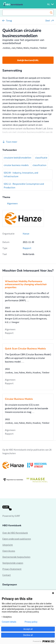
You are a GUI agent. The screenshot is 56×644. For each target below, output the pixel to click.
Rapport (27, 248)
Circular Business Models (19, 399)
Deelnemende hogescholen (16, 557)
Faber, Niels (23, 48)
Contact (7, 575)
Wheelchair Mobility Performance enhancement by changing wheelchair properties (26, 284)
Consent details (9, 622)
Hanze (26, 234)
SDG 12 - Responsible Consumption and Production (24, 186)
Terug (9, 21)
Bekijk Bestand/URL (28, 60)
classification (39, 165)
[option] (28, 473)
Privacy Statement (12, 569)
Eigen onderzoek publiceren (17, 539)
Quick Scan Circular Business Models (25, 349)
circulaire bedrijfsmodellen (17, 158)
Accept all (28, 629)
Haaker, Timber (39, 48)
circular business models (16, 165)
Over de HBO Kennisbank (15, 533)
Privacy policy (31, 622)
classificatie (41, 158)
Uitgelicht (8, 545)
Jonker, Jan (9, 48)
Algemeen (10, 329)
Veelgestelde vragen (13, 563)
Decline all (28, 635)
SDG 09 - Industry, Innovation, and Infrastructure (21, 174)
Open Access (9, 551)
